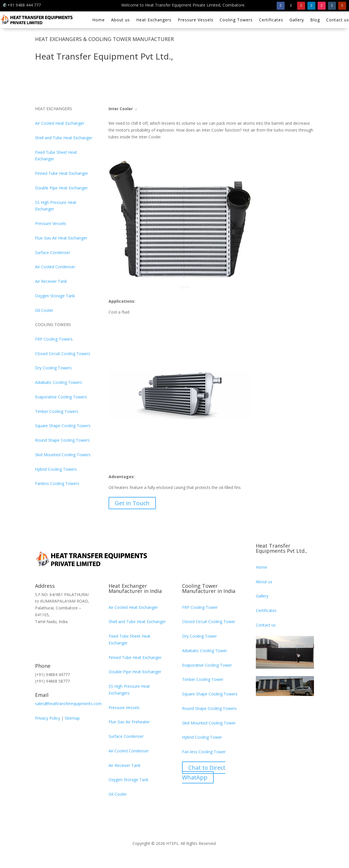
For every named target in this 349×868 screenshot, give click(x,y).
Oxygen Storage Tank (55, 296)
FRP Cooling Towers (54, 339)
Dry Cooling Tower (199, 636)
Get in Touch (132, 503)
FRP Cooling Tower (200, 607)
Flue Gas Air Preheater (129, 722)
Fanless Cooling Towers (57, 483)
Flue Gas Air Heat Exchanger (61, 238)
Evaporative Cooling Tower (207, 665)
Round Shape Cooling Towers (62, 440)
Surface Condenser (53, 252)
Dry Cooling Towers (53, 368)
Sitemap (72, 718)
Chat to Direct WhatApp (204, 772)
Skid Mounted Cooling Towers (63, 455)
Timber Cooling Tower (203, 679)
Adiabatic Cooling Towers (59, 382)
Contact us (338, 20)
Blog (315, 20)
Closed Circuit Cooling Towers (63, 354)
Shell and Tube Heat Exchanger (64, 138)
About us (121, 20)
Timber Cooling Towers (57, 411)
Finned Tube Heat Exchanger (62, 173)
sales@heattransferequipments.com (68, 704)
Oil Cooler (44, 310)
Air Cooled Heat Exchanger (60, 123)
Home (99, 20)
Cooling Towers (236, 20)
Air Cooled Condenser (55, 267)
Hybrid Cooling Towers (56, 469)
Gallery (297, 20)
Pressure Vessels (196, 20)
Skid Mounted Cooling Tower (209, 723)
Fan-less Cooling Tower (204, 752)
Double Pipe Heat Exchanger (61, 188)
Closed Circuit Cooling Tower (209, 622)
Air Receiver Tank (51, 281)
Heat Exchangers (154, 20)
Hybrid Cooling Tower (202, 737)
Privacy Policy (48, 718)
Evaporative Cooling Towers (61, 397)
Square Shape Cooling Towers (63, 426)
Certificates (271, 20)
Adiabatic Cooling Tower (205, 651)
